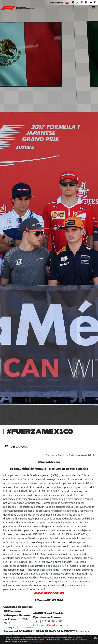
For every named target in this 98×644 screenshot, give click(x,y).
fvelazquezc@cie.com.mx (18, 627)
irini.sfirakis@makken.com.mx (51, 625)
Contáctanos (56, 3)
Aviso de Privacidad (35, 641)
